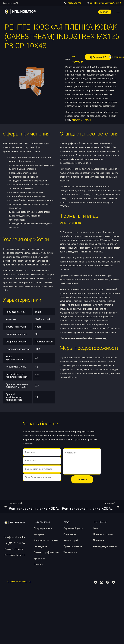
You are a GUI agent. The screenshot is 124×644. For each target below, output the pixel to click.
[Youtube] (108, 582)
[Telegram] (114, 582)
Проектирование (73, 546)
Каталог (7, 3)
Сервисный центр (73, 528)
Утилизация (70, 552)
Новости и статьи (103, 534)
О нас (96, 528)
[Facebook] (96, 582)
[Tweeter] (102, 582)
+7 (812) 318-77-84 (15, 543)
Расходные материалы (21, 3)
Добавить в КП (98, 57)
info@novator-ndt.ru (81, 120)
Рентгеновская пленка (42, 3)
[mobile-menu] (117, 12)
